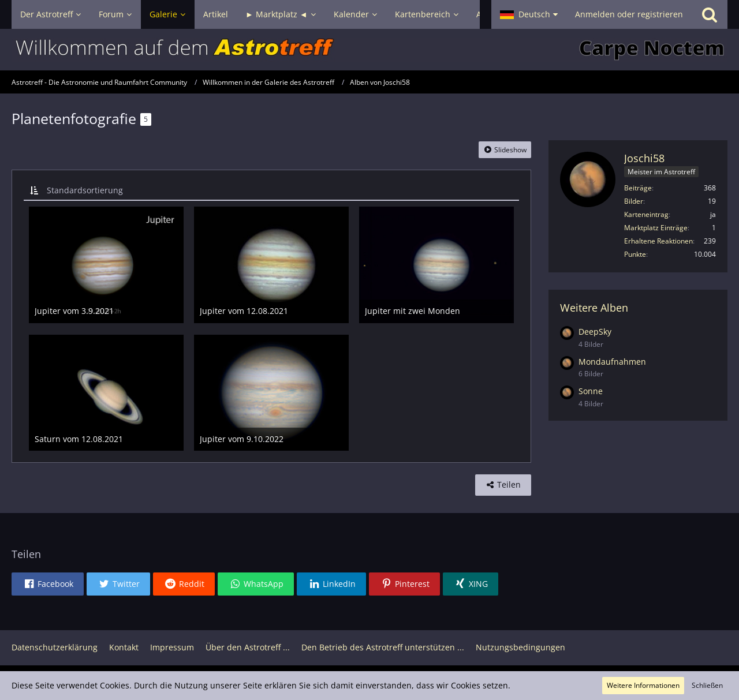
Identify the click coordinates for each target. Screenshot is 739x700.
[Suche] (710, 14)
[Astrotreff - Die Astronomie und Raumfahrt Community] (369, 50)
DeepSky (595, 332)
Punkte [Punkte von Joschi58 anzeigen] (635, 254)
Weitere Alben (594, 308)
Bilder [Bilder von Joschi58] (634, 201)
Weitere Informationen (643, 685)
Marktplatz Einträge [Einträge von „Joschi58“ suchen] (656, 228)
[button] (529, 14)
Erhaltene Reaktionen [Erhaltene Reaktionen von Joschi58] (658, 241)
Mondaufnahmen (612, 362)
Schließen (707, 685)
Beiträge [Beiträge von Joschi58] (638, 188)
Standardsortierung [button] (85, 190)
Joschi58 (644, 158)
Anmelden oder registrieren (629, 14)
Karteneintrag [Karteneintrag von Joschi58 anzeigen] (646, 214)
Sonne (591, 391)
